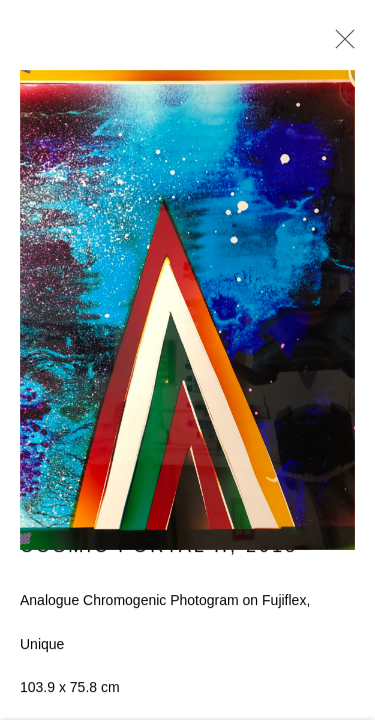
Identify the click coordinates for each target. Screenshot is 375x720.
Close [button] (340, 45)
